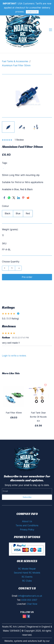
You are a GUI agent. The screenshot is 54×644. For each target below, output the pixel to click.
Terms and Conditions (27, 525)
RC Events (27, 577)
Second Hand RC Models (27, 573)
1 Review (19, 140)
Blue (18, 213)
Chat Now (32, 604)
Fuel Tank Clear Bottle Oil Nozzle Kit (38, 417)
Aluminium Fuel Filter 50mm (16, 65)
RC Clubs (27, 581)
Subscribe (27, 497)
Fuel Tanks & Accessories (15, 61)
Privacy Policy (27, 530)
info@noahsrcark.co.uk (30, 596)
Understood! (32, 12)
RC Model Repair (27, 569)
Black (8, 213)
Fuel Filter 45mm (14, 413)
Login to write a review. (14, 356)
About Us (27, 521)
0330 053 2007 (29, 600)
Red (28, 213)
